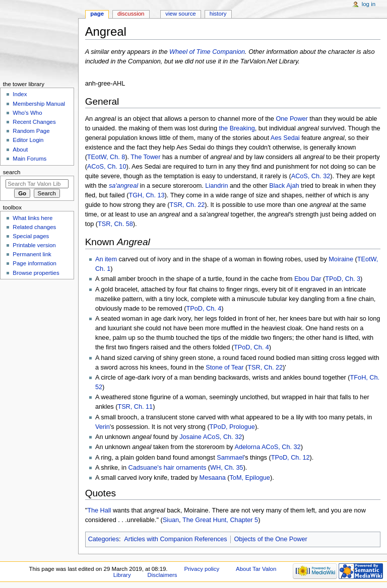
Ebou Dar (308, 279)
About (20, 150)
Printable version (34, 245)
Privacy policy (202, 569)
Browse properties (36, 273)
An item (106, 259)
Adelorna (247, 447)
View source (180, 14)
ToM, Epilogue (250, 478)
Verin (103, 427)
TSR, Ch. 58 (115, 224)
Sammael (230, 458)
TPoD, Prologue (232, 427)
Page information (35, 263)
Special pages (31, 236)
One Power (292, 119)
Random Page (31, 131)
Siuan (171, 520)
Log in (369, 4)
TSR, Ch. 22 (187, 205)
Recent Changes (34, 122)
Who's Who (27, 113)
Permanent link (32, 254)
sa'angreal (123, 186)
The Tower (145, 157)
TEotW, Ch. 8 (106, 157)
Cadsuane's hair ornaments (168, 468)
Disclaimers (163, 575)
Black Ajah (284, 186)
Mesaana (213, 478)
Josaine (190, 437)
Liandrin (216, 186)
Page (97, 14)
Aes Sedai (285, 138)
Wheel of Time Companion (207, 52)
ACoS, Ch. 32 (311, 176)
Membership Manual (39, 104)
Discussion (131, 14)
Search (12, 172)
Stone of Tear (224, 367)
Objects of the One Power (270, 539)
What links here (33, 218)
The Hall (99, 510)
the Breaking (237, 128)
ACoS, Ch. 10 (107, 167)
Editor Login (28, 140)
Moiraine (341, 259)
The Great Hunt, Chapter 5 (220, 520)
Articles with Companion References (176, 539)
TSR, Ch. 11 (135, 407)
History (218, 14)
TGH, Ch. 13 (146, 195)
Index (20, 94)
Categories (104, 539)
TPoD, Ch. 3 (343, 279)
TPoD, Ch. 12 (291, 458)
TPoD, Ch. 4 (204, 309)
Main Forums (29, 159)
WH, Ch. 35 (227, 468)
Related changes (34, 227)
